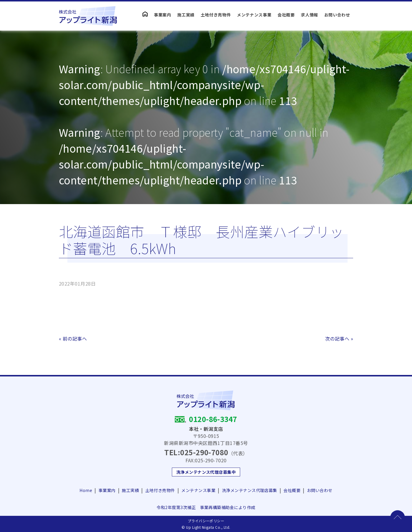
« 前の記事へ (73, 338)
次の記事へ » (339, 338)
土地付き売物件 (216, 15)
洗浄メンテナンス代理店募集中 (206, 472)
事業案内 (163, 15)
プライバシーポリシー (206, 521)
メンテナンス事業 (254, 15)
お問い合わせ (337, 15)
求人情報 (309, 15)
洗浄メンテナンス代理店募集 (250, 490)
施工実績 (186, 15)
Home (86, 490)
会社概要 (286, 15)
